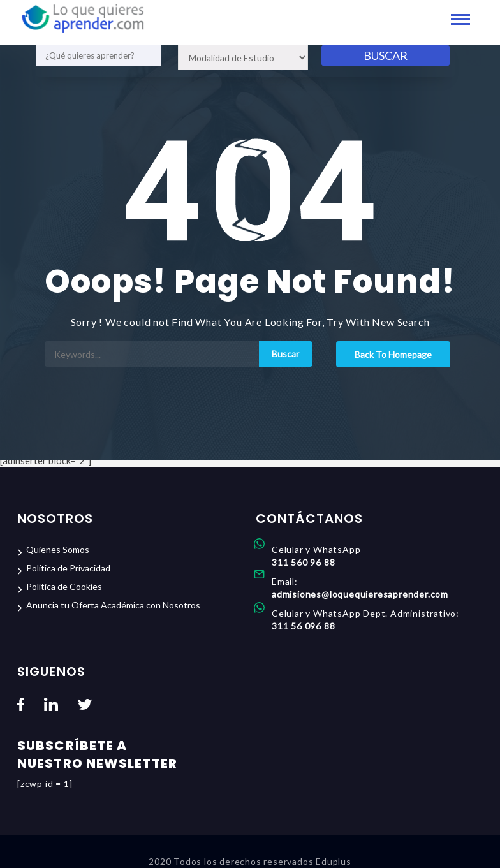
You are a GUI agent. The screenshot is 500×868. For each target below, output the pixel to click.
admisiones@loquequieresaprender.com (360, 594)
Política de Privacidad (68, 568)
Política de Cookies (64, 586)
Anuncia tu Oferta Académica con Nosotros (113, 605)
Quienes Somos (58, 549)
